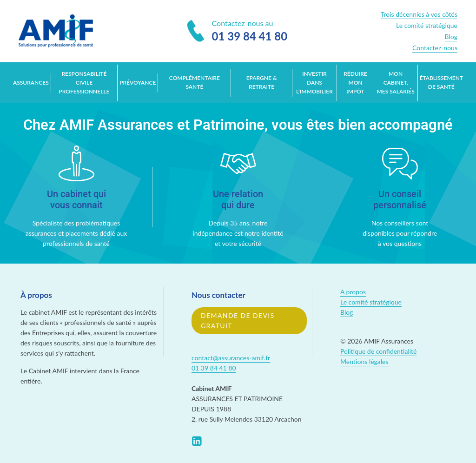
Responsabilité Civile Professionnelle (84, 83)
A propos (353, 292)
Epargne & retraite (262, 82)
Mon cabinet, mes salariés (396, 83)
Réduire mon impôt (355, 83)
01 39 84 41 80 (214, 368)
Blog (451, 36)
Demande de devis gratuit (238, 321)
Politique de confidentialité (378, 351)
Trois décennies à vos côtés (419, 14)
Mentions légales (364, 361)
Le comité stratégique (427, 25)
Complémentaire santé (195, 82)
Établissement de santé (441, 82)
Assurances (31, 83)
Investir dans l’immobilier (314, 83)
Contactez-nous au (238, 32)
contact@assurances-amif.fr (231, 358)
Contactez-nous (435, 48)
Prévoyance (138, 83)
